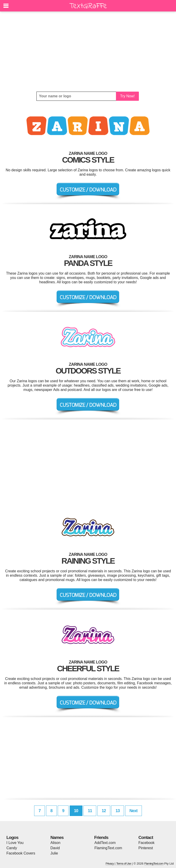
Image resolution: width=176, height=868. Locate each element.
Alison (55, 843)
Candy (12, 848)
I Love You (15, 843)
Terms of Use (124, 864)
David (55, 848)
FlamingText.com (108, 848)
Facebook (146, 843)
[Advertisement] (88, 52)
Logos (12, 837)
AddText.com (105, 843)
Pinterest (146, 848)
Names (57, 837)
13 (118, 811)
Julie (54, 853)
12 (104, 811)
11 (90, 811)
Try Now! (127, 96)
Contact (146, 837)
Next (133, 811)
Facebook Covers (21, 853)
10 (76, 811)
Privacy (110, 864)
